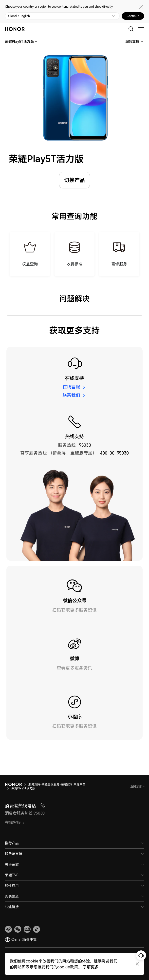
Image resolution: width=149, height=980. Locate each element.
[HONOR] (13, 784)
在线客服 (71, 387)
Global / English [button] (19, 16)
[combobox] (19, 41)
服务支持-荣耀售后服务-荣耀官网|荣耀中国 (57, 784)
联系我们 (71, 395)
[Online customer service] (141, 955)
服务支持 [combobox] (132, 41)
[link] (8, 929)
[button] (18, 929)
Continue (133, 16)
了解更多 (91, 967)
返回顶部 (137, 786)
